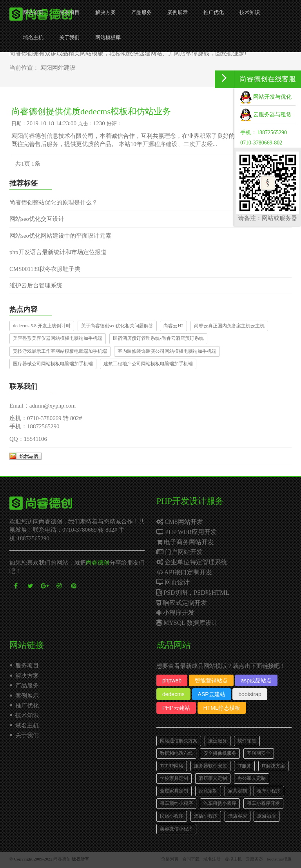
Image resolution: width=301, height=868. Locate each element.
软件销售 (247, 741)
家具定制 (238, 791)
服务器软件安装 (210, 766)
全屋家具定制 (174, 791)
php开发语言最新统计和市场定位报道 (58, 252)
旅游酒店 (267, 816)
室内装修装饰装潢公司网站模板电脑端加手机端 (167, 351)
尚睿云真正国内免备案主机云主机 (229, 326)
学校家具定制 (174, 778)
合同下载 (191, 859)
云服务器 (254, 859)
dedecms (173, 694)
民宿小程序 (172, 816)
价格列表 (170, 859)
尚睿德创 (98, 563)
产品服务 (141, 12)
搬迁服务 (218, 741)
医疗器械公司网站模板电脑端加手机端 (53, 364)
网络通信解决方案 (179, 741)
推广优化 (214, 12)
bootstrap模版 (279, 859)
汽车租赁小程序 (220, 803)
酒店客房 (238, 816)
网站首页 (33, 12)
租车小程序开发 (263, 803)
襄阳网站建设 (58, 68)
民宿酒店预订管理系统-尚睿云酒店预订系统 (158, 338)
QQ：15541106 (28, 439)
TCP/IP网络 (172, 766)
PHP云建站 (176, 708)
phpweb (172, 680)
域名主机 (33, 37)
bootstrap (250, 694)
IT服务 (244, 766)
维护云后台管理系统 (36, 285)
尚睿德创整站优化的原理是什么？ (53, 202)
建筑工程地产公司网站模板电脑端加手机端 (148, 364)
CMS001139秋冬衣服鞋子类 (45, 269)
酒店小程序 (206, 816)
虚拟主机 (233, 859)
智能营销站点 (211, 680)
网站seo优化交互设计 (37, 219)
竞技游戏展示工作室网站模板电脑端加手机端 (60, 351)
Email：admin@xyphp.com (43, 406)
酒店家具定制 (213, 778)
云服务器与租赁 (266, 115)
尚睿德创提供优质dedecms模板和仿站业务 (91, 111)
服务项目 (69, 12)
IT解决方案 (273, 766)
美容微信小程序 (176, 829)
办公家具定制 (252, 778)
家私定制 (208, 791)
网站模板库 (108, 37)
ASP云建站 (212, 694)
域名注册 (212, 859)
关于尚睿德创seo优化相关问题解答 (117, 326)
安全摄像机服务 (220, 753)
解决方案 (105, 12)
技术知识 (250, 12)
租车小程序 (269, 791)
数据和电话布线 (176, 753)
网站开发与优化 (266, 97)
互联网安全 (259, 753)
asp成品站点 (257, 680)
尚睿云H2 (173, 326)
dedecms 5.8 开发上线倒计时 (42, 326)
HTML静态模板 (222, 708)
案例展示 (178, 12)
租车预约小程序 (176, 803)
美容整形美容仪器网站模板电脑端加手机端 (58, 338)
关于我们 (69, 37)
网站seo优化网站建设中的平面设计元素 (60, 236)
